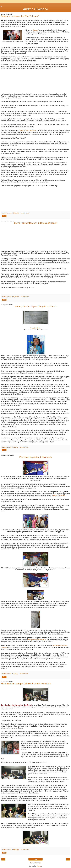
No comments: (25, 213)
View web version (35, 863)
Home (35, 859)
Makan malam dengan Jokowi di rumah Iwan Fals (26, 684)
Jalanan (36, 30)
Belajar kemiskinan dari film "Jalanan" (20, 16)
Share (4, 216)
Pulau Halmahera (59, 496)
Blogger (39, 866)
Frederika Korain (35, 328)
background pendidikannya (37, 640)
